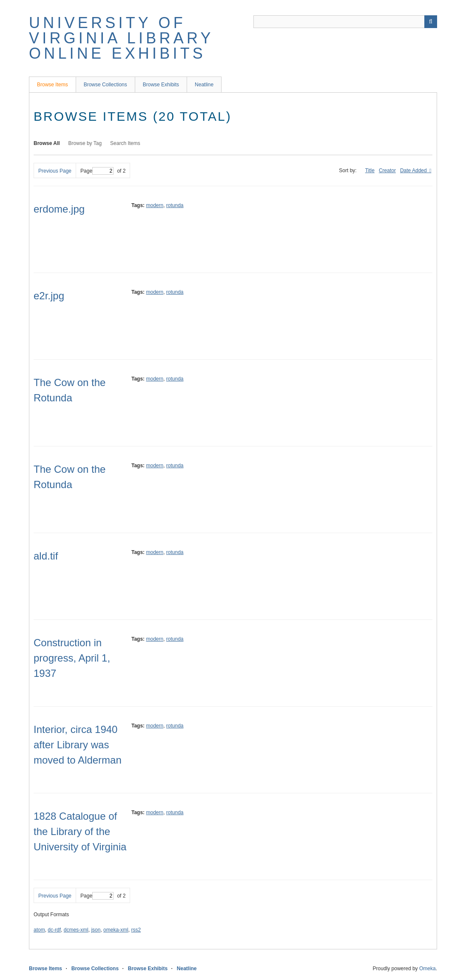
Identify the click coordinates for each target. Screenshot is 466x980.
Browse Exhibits (161, 85)
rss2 (136, 930)
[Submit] (431, 22)
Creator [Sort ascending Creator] (387, 170)
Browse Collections (105, 85)
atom (39, 930)
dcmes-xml (76, 930)
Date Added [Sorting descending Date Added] (414, 170)
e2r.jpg (49, 296)
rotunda (175, 205)
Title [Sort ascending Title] (370, 170)
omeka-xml (116, 930)
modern (155, 205)
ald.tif (46, 556)
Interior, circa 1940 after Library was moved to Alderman (78, 745)
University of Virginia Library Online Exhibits (121, 38)
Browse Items (53, 85)
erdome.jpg (59, 209)
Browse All (47, 143)
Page (97, 171)
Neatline (204, 85)
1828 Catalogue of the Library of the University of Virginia (80, 831)
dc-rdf (54, 930)
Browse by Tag (85, 143)
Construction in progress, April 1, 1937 (72, 658)
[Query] (345, 22)
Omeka (428, 969)
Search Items (125, 143)
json (96, 930)
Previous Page (55, 171)
